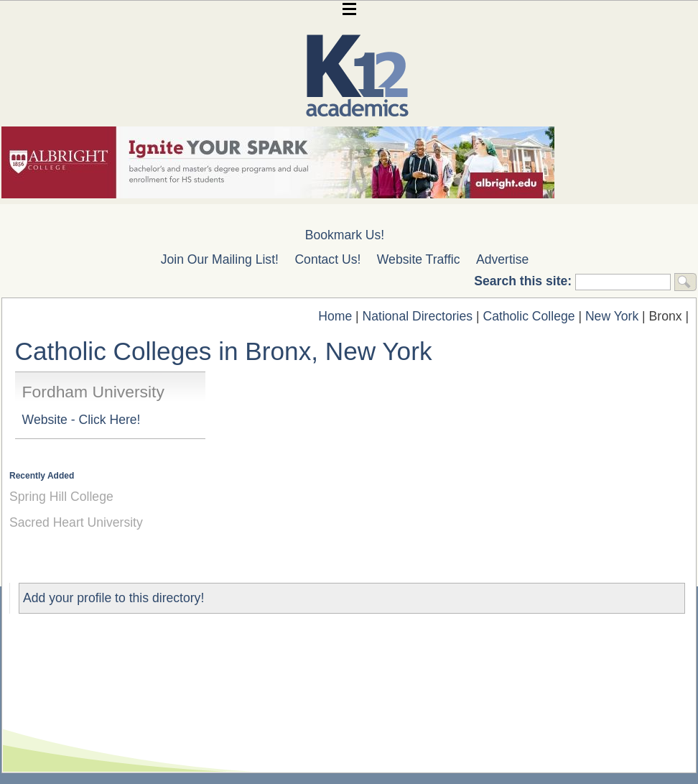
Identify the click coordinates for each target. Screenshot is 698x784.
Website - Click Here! (82, 420)
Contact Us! (327, 259)
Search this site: (525, 281)
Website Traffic (419, 259)
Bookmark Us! (345, 235)
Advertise (502, 259)
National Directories (418, 316)
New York (612, 316)
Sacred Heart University (76, 522)
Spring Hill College (61, 497)
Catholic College (529, 316)
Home (335, 316)
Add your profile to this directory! (113, 598)
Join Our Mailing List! (220, 259)
